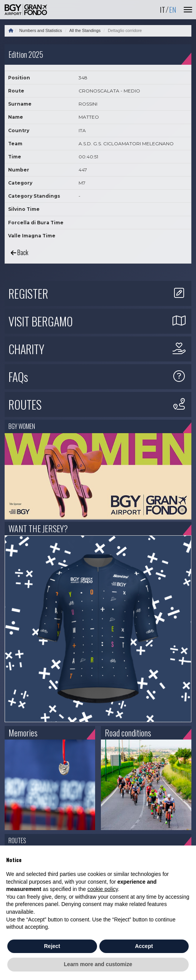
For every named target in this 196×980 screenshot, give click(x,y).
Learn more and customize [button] (98, 964)
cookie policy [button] (103, 889)
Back (19, 252)
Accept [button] (144, 946)
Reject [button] (52, 946)
